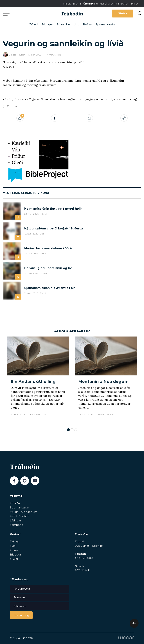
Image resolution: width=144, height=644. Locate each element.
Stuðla (123, 13)
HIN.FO (134, 4)
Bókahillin (63, 24)
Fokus (14, 550)
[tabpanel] (38, 380)
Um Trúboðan (20, 516)
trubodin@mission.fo (89, 546)
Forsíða (15, 503)
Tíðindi (34, 24)
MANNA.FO (121, 4)
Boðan (87, 24)
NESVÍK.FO (106, 4)
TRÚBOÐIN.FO (89, 4)
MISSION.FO (71, 4)
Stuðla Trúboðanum (23, 512)
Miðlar (14, 559)
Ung (76, 24)
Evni (13, 546)
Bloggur (47, 24)
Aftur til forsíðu (33, 13)
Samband (17, 525)
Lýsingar (15, 520)
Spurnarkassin (105, 24)
